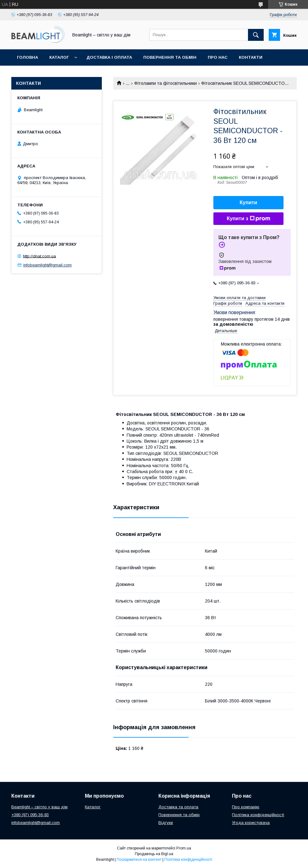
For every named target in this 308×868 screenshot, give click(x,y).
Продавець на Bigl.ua (154, 854)
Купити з (248, 219)
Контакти (251, 57)
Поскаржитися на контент (139, 860)
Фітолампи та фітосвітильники (165, 83)
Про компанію (246, 807)
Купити (249, 202)
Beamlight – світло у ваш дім (39, 807)
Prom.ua (184, 848)
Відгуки (26, 74)
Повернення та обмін (170, 57)
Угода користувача (251, 823)
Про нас (218, 57)
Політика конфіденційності (258, 815)
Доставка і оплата (109, 57)
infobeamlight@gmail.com (47, 265)
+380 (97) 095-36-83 (30, 815)
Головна (27, 57)
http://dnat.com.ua (39, 256)
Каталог (59, 57)
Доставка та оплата (178, 807)
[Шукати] (256, 35)
